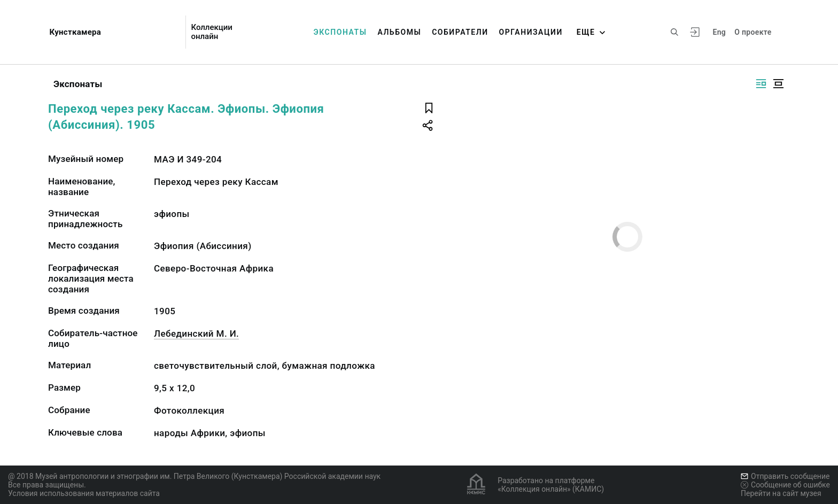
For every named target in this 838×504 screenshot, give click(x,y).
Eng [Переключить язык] (719, 32)
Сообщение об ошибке (785, 485)
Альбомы (399, 32)
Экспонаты (340, 32)
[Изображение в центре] (778, 84)
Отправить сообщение (785, 476)
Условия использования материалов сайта (84, 493)
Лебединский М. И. (196, 334)
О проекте (753, 32)
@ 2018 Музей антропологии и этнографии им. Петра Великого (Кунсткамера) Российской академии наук (194, 476)
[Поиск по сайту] (674, 32)
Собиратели (460, 32)
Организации (531, 32)
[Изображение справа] (761, 84)
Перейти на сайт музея (781, 493)
